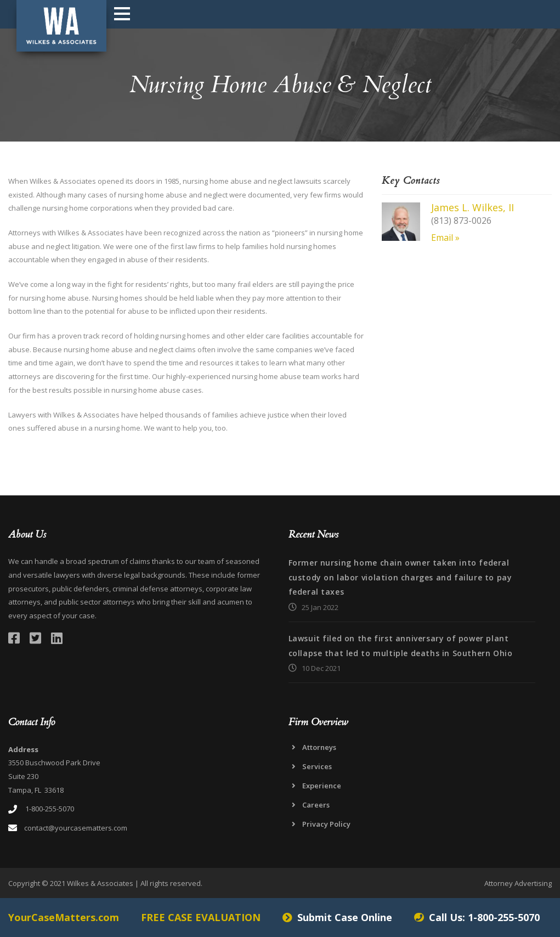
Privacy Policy (326, 824)
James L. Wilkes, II (473, 207)
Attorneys (319, 747)
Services (317, 766)
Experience (322, 786)
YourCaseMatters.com (64, 917)
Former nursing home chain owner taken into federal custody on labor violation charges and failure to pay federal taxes (400, 577)
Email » (445, 238)
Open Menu (122, 13)
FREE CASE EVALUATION (201, 917)
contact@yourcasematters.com (76, 828)
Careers (316, 805)
